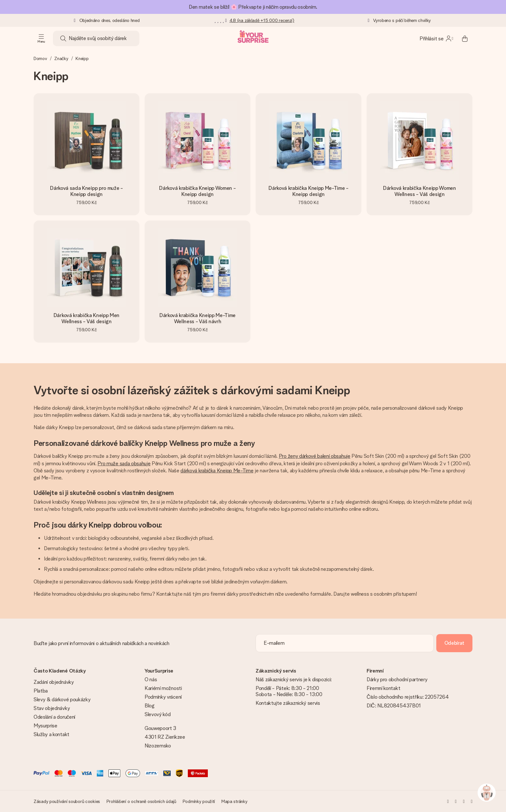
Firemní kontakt (383, 688)
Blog (150, 706)
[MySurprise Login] (436, 38)
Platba (41, 691)
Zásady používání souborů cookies (67, 801)
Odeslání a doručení (54, 717)
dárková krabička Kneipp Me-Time (217, 471)
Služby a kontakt (51, 734)
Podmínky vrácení (163, 697)
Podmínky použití (199, 801)
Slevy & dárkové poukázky (62, 699)
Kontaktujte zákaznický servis (288, 703)
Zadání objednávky (54, 682)
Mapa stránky (234, 801)
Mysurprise (46, 726)
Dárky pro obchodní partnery (397, 679)
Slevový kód (157, 714)
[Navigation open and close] (41, 38)
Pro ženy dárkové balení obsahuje (315, 456)
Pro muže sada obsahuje (124, 463)
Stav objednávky (52, 708)
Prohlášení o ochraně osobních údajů (141, 801)
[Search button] (63, 38)
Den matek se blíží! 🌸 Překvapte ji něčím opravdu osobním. (253, 7)
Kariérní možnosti (163, 688)
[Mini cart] (465, 38)
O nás (151, 679)
